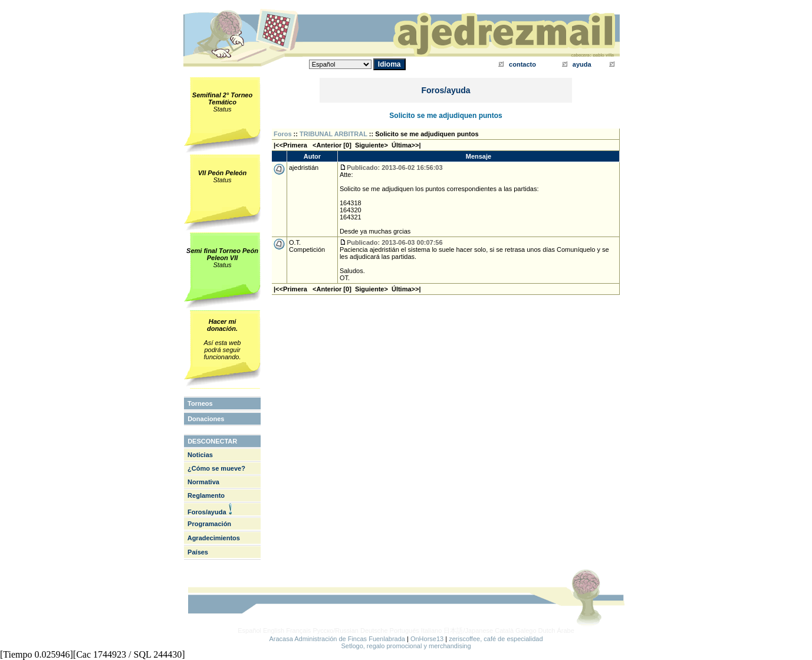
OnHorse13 (427, 639)
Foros (283, 134)
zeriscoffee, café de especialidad (496, 639)
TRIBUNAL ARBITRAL (333, 134)
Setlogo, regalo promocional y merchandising (406, 646)
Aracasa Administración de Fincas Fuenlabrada (337, 639)
